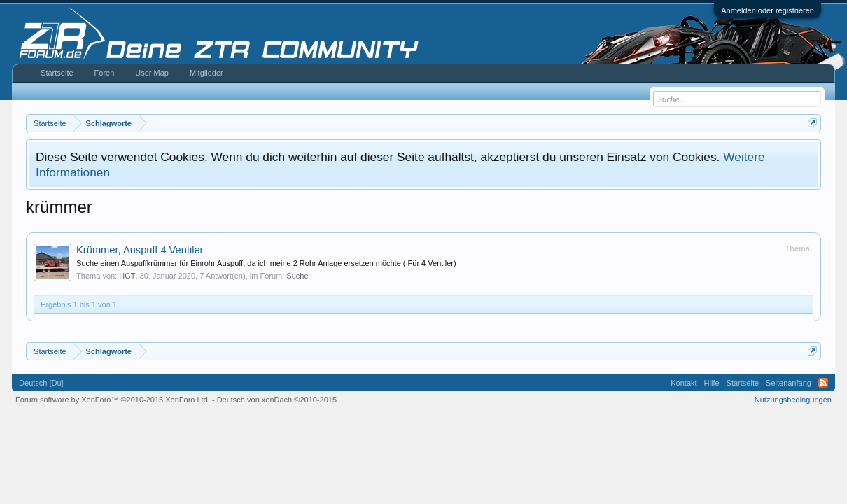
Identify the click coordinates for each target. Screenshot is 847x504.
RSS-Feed (823, 383)
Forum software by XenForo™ (113, 400)
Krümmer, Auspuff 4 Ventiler (140, 250)
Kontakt (684, 383)
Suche (297, 276)
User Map (152, 73)
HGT (127, 276)
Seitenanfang (789, 383)
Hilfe (712, 383)
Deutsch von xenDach (277, 400)
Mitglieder (206, 73)
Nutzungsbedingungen (793, 400)
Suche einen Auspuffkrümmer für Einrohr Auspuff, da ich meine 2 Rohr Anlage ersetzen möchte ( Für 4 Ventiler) (266, 263)
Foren (105, 73)
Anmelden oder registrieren (768, 10)
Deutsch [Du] (41, 383)
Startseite (57, 73)
